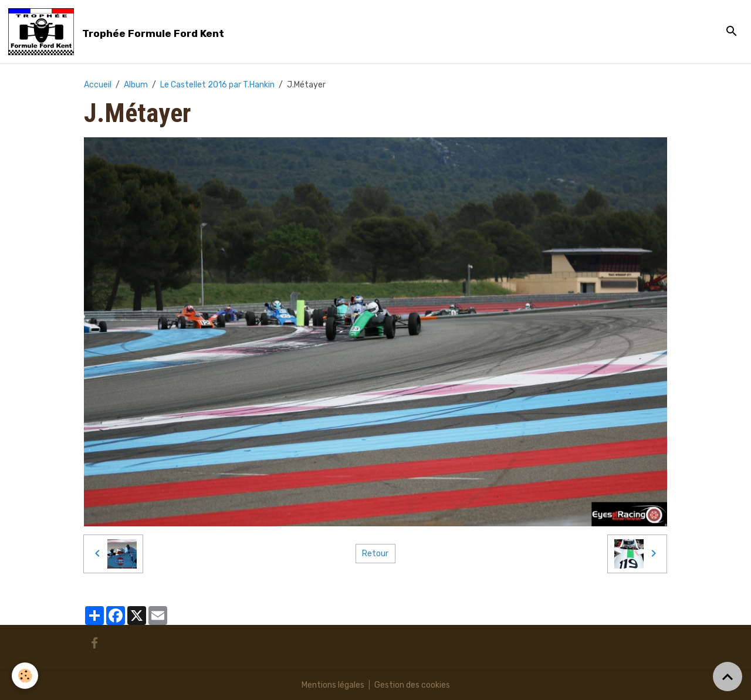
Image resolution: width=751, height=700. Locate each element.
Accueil (98, 85)
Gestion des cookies (412, 685)
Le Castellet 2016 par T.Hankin (217, 85)
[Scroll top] (728, 677)
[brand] (118, 32)
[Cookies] (25, 676)
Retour (375, 554)
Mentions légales (333, 685)
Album (136, 85)
